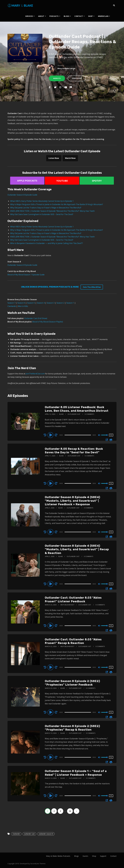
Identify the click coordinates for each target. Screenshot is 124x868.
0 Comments (89, 414)
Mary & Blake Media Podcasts (58, 856)
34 (70, 811)
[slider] (78, 435)
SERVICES (29, 16)
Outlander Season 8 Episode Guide (22, 195)
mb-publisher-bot (67, 605)
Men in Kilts (23, 306)
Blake (61, 414)
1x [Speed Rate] (111, 435)
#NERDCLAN (103, 16)
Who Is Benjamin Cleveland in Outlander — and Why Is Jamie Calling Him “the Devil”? (47, 243)
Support (103, 856)
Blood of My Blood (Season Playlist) (48, 322)
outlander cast (29, 834)
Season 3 (51, 303)
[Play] (51, 435)
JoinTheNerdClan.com (35, 374)
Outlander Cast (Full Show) (36, 318)
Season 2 (60, 303)
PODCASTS (54, 16)
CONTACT (79, 16)
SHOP (90, 16)
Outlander (16, 834)
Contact (113, 856)
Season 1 (70, 303)
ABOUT (41, 16)
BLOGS (67, 16)
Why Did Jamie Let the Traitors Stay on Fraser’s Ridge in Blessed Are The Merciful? (46, 208)
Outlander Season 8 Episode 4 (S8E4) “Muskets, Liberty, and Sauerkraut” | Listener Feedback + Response (72, 501)
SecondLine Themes (38, 864)
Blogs (77, 856)
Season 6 (21, 303)
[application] (78, 435)
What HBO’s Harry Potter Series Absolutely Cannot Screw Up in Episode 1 (42, 201)
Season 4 (41, 303)
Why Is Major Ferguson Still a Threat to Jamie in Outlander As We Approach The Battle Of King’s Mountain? (57, 204)
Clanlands (12, 306)
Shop (94, 856)
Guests (85, 856)
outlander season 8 (46, 834)
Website (57, 78)
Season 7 (11, 303)
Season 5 (31, 303)
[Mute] (99, 435)
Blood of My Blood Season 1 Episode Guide (26, 275)
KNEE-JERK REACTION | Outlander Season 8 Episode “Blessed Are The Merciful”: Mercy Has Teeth (52, 211)
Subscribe (77, 78)
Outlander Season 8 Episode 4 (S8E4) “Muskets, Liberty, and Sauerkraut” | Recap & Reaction (77, 549)
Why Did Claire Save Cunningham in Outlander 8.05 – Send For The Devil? (42, 214)
